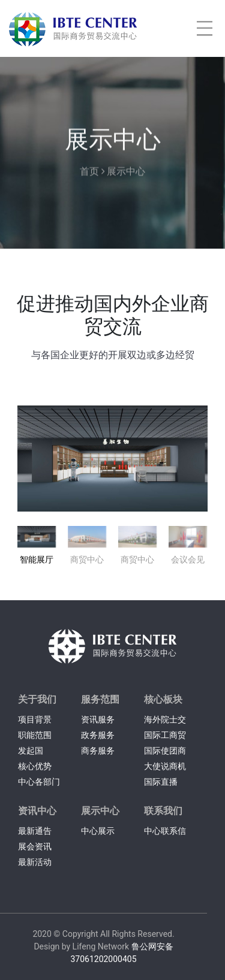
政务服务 (98, 735)
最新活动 (35, 862)
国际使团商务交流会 (165, 752)
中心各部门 (39, 782)
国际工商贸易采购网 (165, 736)
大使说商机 (165, 766)
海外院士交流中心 (165, 721)
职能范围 (35, 735)
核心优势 (35, 766)
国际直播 (161, 782)
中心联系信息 (165, 832)
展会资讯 (35, 846)
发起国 (31, 751)
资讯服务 (98, 719)
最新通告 (35, 831)
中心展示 (98, 831)
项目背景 (35, 719)
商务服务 (98, 751)
